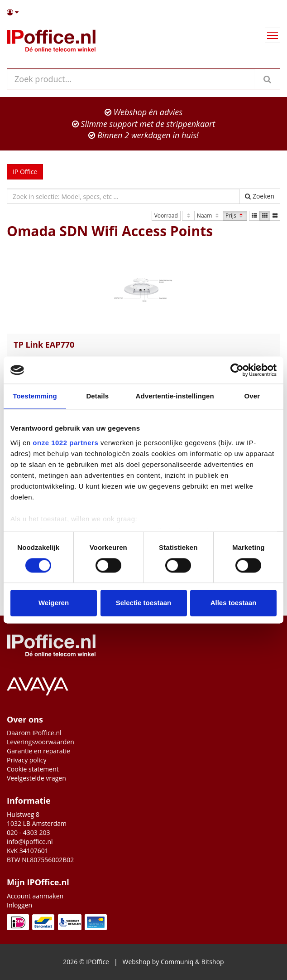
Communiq (177, 962)
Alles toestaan (234, 603)
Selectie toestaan (144, 603)
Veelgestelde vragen (36, 778)
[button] (143, 12)
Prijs (235, 216)
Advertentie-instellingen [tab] (175, 396)
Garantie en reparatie (38, 751)
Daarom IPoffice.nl (34, 733)
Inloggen (19, 905)
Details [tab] (97, 396)
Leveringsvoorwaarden (41, 742)
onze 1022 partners (65, 443)
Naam (209, 216)
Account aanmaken (35, 896)
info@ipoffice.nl (30, 842)
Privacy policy (27, 760)
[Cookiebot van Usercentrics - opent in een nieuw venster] (237, 370)
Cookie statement (33, 769)
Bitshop (213, 962)
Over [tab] (252, 396)
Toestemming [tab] (35, 396)
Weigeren (54, 603)
